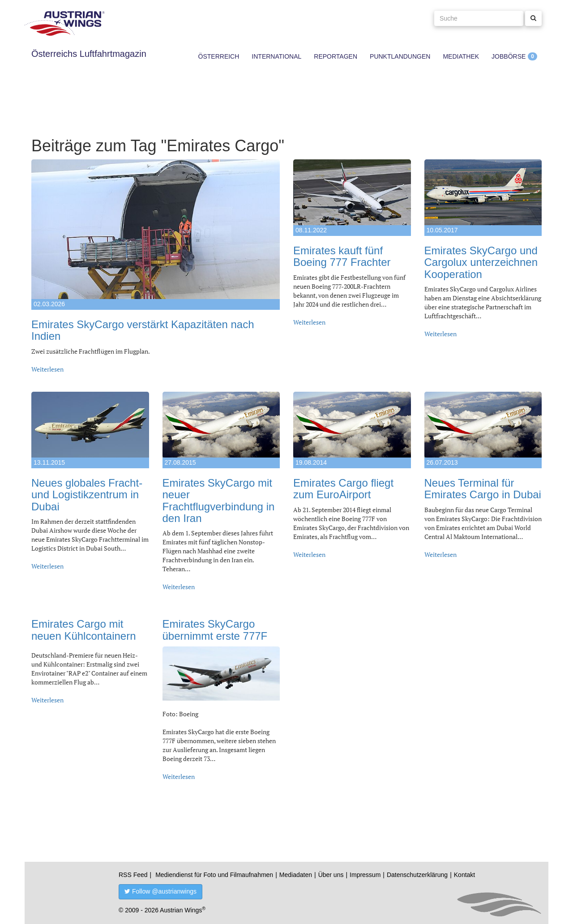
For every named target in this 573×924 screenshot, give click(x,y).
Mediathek (461, 56)
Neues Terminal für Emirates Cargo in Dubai (483, 489)
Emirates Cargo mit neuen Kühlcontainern (84, 630)
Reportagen (336, 56)
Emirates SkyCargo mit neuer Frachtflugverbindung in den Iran (219, 500)
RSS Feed (133, 875)
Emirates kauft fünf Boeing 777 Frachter (342, 256)
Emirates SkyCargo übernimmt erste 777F (215, 630)
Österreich (219, 56)
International (276, 56)
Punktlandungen (400, 56)
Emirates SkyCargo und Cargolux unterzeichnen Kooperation (481, 262)
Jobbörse (509, 56)
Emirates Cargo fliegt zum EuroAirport (343, 489)
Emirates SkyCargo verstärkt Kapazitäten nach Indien (143, 330)
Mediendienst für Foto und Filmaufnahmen (214, 875)
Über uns (331, 875)
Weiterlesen (47, 369)
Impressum (365, 875)
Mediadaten (296, 875)
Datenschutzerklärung (417, 875)
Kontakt (464, 875)
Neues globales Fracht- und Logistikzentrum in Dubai (87, 495)
